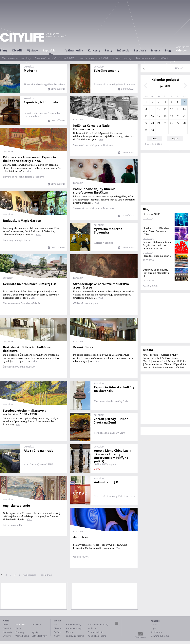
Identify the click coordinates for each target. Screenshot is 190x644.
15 (146, 116)
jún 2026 (165, 86)
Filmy (4, 50)
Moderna (30, 70)
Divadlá (17, 50)
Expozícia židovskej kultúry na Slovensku (114, 389)
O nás (154, 625)
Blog (168, 50)
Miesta (156, 50)
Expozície (49, 50)
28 (184, 123)
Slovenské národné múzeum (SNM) (55, 58)
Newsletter (140, 637)
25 (165, 123)
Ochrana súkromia (160, 636)
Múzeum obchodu (146, 58)
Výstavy (32, 50)
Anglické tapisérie (16, 505)
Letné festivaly (39, 636)
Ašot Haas (80, 537)
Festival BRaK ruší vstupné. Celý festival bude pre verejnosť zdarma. (158, 245)
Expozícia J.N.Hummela (41, 102)
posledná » (47, 575)
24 (159, 123)
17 (159, 116)
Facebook (116, 623)
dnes (154, 138)
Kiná (145, 355)
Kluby (175, 355)
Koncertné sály (151, 358)
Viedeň (180, 367)
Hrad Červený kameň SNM (93, 58)
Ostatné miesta (153, 364)
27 (178, 123)
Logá (153, 628)
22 (146, 123)
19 (172, 116)
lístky (97, 469)
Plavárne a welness (163, 367)
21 (184, 116)
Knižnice (182, 361)
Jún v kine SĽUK (151, 214)
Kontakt (155, 621)
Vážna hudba (74, 50)
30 (152, 130)
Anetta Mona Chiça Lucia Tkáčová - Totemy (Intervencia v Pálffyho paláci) (113, 456)
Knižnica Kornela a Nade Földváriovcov (91, 127)
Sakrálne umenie (107, 70)
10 (159, 109)
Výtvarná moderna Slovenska (108, 231)
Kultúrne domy (170, 358)
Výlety (168, 364)
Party (109, 50)
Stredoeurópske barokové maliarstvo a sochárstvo (101, 286)
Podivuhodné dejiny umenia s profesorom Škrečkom (94, 191)
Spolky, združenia (75, 636)
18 (165, 116)
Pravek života (83, 347)
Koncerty (94, 50)
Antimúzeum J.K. (106, 482)
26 (172, 123)
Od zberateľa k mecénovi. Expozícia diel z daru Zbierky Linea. (29, 159)
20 (178, 116)
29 (146, 130)
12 (172, 109)
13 (178, 109)
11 (165, 109)
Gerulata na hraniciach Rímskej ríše (30, 284)
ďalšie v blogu (151, 286)
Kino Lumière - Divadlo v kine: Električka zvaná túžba (156, 231)
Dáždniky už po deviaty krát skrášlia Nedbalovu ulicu (156, 273)
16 (152, 116)
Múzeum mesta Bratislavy (16, 58)
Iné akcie (123, 50)
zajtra (175, 138)
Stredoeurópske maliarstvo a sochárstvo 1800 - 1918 (25, 412)
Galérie (165, 355)
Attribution (156, 632)
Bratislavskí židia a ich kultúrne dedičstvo (27, 349)
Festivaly (140, 50)
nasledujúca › (30, 575)
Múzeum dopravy (122, 58)
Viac (101, 139)
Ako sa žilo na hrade (39, 450)
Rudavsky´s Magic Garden (22, 220)
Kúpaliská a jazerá (97, 636)
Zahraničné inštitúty (164, 361)
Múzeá (164, 58)
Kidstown (182, 50)
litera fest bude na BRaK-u (157, 256)
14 (184, 109)
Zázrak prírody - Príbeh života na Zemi (111, 421)
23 (152, 123)
